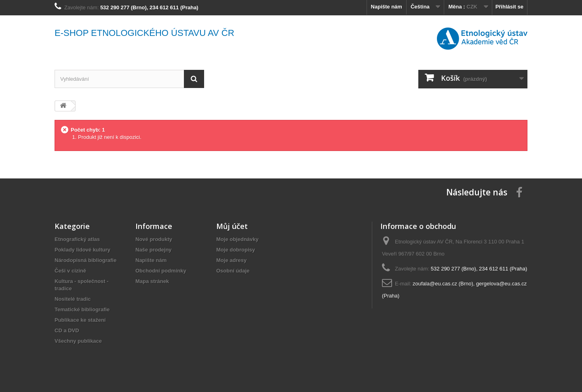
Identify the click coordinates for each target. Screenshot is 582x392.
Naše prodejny (154, 250)
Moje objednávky (237, 239)
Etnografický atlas (77, 239)
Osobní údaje (233, 271)
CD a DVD (67, 330)
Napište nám (387, 7)
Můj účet (232, 226)
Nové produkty (154, 239)
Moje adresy (231, 260)
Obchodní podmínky (161, 271)
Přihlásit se (509, 7)
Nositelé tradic (73, 299)
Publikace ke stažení (80, 320)
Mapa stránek (152, 281)
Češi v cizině (70, 271)
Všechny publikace (78, 341)
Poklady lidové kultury (82, 250)
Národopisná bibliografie (85, 260)
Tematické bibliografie (82, 309)
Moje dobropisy (236, 250)
